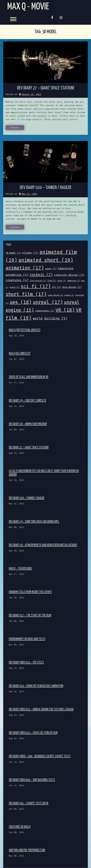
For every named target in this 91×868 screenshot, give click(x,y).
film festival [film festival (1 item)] (38, 281)
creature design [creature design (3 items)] (69, 275)
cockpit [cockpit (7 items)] (41, 275)
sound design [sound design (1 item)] (55, 295)
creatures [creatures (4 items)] (17, 280)
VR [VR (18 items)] (65, 310)
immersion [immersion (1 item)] (73, 281)
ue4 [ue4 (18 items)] (21, 302)
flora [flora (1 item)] (52, 281)
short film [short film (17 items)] (26, 294)
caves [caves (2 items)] (51, 269)
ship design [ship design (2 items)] (72, 287)
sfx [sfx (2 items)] (56, 287)
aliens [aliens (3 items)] (30, 253)
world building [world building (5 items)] (50, 318)
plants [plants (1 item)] (15, 287)
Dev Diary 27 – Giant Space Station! (46, 88)
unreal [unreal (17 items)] (48, 302)
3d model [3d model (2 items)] (13, 253)
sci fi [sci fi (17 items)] (36, 286)
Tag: (46, 32)
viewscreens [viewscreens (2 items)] (45, 311)
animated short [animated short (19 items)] (46, 260)
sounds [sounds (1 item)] (69, 295)
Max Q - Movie (28, 7)
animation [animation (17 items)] (25, 268)
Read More (15, 128)
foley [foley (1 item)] (62, 281)
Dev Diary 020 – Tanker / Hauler (45, 188)
